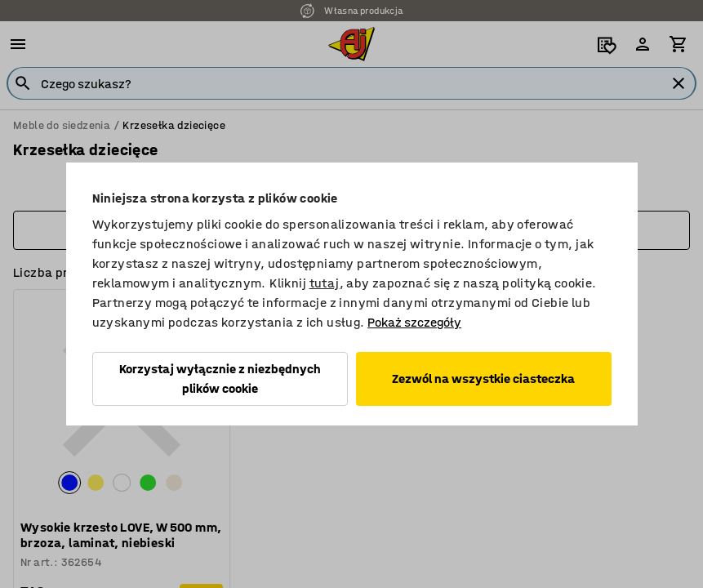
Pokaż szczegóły (414, 322)
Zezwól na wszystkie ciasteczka (483, 379)
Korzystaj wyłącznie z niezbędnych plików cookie (220, 379)
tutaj (325, 283)
